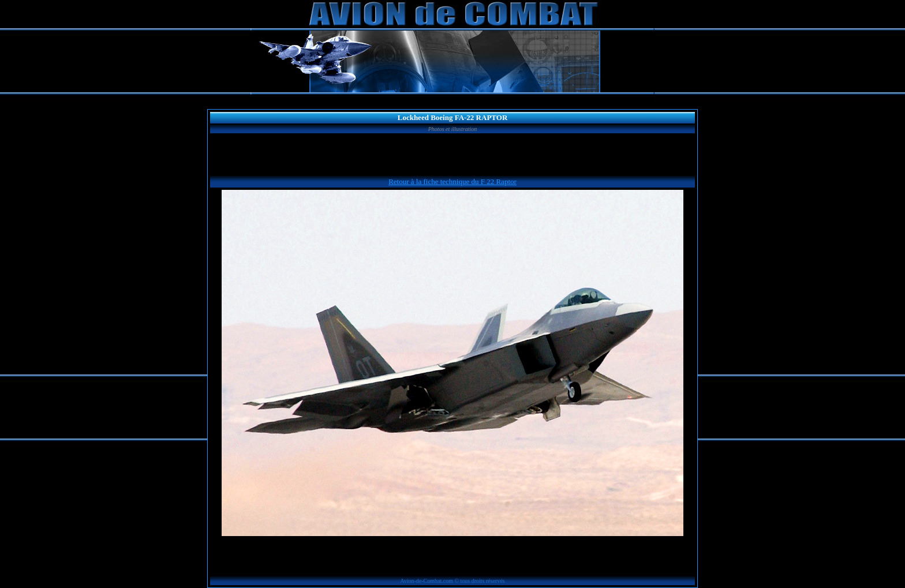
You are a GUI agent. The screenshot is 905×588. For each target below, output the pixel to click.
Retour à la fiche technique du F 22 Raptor (452, 181)
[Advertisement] (452, 156)
